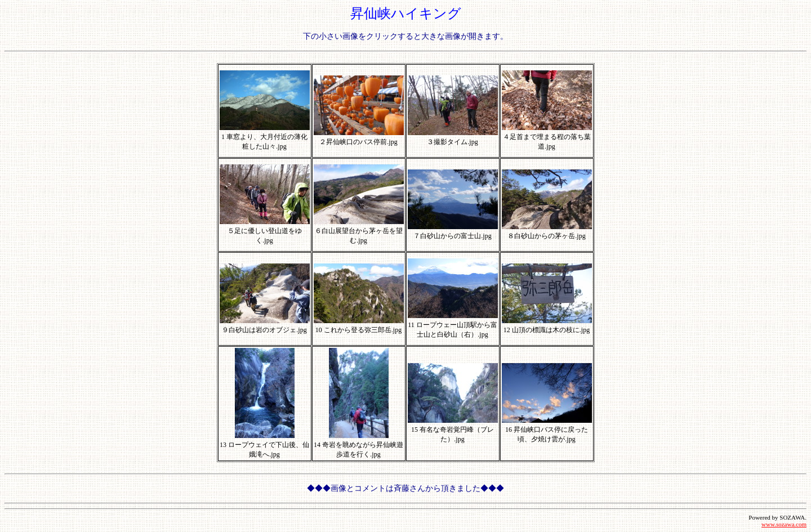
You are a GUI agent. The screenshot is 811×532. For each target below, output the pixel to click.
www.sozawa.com (784, 524)
